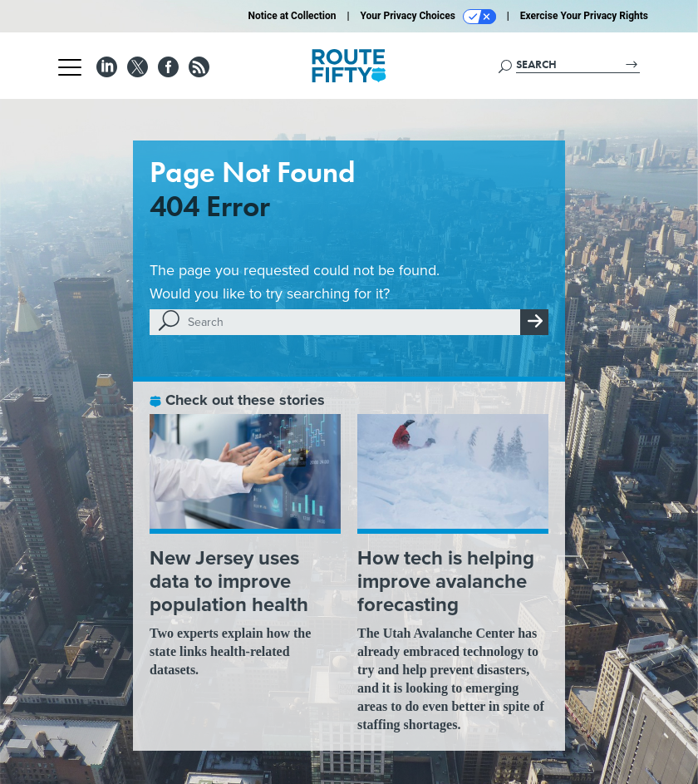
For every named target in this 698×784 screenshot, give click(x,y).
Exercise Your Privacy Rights (584, 16)
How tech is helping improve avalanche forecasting (446, 581)
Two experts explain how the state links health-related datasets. (230, 651)
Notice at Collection (292, 16)
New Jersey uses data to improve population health (229, 581)
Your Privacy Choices (428, 17)
